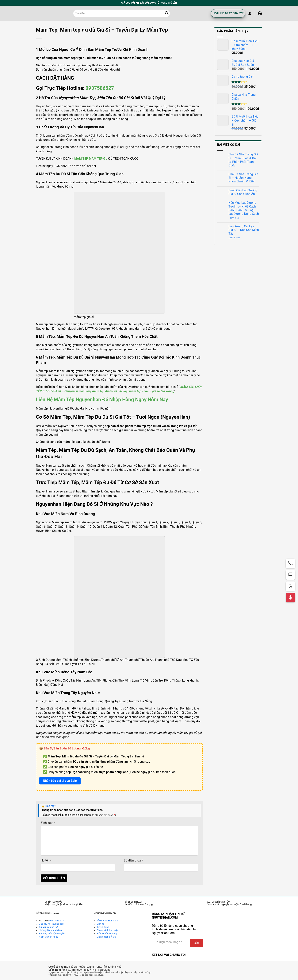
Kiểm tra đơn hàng (49, 937)
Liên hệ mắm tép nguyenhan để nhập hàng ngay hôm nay (102, 399)
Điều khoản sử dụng (107, 934)
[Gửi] (167, 13)
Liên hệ (101, 924)
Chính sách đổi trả (106, 937)
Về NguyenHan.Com (107, 921)
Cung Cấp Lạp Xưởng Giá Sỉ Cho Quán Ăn (243, 192)
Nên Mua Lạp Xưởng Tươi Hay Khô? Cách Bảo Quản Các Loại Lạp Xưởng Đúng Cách (244, 208)
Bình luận (48, 823)
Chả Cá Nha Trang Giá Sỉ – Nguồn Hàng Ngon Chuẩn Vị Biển (243, 178)
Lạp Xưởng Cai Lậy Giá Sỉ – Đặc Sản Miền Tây (244, 230)
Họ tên (46, 860)
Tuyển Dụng (103, 927)
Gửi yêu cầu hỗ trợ (48, 927)
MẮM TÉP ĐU (98, 159)
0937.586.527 (57, 921)
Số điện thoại (133, 860)
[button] (250, 13)
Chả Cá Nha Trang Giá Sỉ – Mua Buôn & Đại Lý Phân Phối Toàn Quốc (243, 160)
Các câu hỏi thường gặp (51, 924)
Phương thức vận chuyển (52, 934)
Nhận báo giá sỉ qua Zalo (60, 781)
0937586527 (100, 88)
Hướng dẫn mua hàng (50, 930)
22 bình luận (237, 238)
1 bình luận (237, 218)
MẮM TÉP (81, 159)
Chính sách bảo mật (107, 930)
